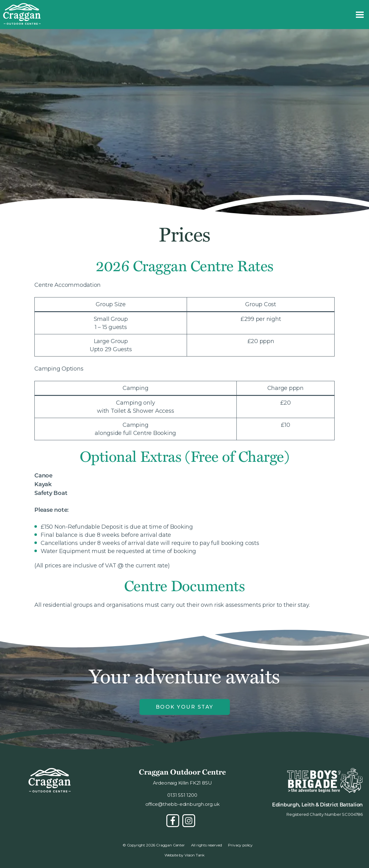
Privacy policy (240, 845)
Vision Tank (195, 855)
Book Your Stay (185, 707)
